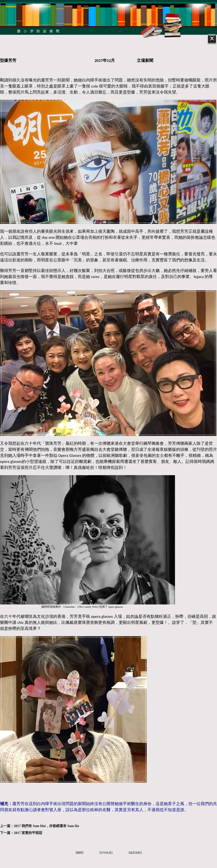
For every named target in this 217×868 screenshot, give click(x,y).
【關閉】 (80, 853)
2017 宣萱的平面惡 (28, 833)
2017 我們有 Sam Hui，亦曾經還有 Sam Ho (46, 826)
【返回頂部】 (135, 853)
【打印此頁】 (106, 853)
